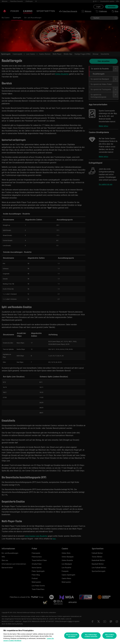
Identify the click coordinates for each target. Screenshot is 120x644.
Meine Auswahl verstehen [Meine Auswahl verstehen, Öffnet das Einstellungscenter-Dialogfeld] (72, 636)
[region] (60, 636)
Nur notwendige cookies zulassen (91, 636)
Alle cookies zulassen (110, 636)
